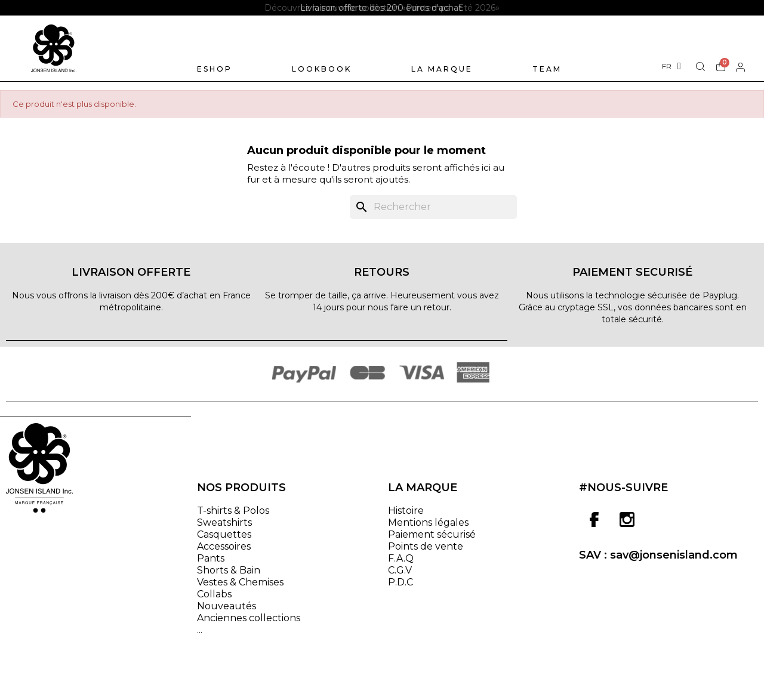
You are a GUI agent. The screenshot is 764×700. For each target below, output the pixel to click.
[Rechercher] (433, 208)
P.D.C (401, 583)
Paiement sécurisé (432, 535)
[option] (382, 8)
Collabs (214, 595)
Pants (211, 559)
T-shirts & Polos (233, 511)
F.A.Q (401, 559)
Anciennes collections (249, 619)
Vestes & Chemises (240, 583)
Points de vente (426, 547)
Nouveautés (227, 607)
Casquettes (224, 535)
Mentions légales (428, 523)
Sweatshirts (224, 523)
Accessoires (224, 547)
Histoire (406, 511)
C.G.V (400, 571)
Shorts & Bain (229, 571)
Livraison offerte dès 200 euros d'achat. (382, 8)
